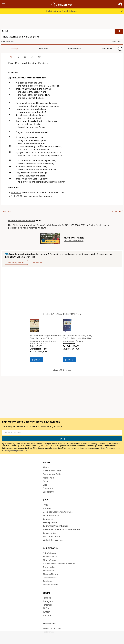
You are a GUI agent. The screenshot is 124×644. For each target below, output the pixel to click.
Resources (19, 49)
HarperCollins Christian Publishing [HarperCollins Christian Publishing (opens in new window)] (59, 564)
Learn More (37, 262)
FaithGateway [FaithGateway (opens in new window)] (49, 553)
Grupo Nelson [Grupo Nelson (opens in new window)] (50, 567)
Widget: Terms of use (53, 540)
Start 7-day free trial (16, 262)
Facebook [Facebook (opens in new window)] (48, 598)
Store (46, 481)
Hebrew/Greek (34, 49)
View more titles (62, 370)
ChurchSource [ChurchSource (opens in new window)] (50, 560)
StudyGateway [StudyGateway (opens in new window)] (50, 557)
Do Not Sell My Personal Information (61, 529)
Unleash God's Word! (74, 241)
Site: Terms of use (51, 536)
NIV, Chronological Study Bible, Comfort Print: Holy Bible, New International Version (77, 338)
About (46, 467)
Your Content (50, 49)
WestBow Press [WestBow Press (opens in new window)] (50, 578)
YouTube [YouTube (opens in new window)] (47, 615)
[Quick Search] (57, 31)
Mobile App (48, 478)
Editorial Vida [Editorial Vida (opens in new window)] (49, 571)
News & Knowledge (52, 471)
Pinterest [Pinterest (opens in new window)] (47, 605)
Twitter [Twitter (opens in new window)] (46, 612)
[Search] (119, 31)
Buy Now (36, 360)
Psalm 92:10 (17, 196)
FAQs (45, 505)
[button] (120, 4)
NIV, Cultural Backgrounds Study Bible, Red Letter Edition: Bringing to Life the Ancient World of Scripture (45, 340)
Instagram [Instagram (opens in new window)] (48, 601)
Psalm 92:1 (16, 193)
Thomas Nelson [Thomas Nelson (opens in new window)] (50, 574)
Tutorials (47, 508)
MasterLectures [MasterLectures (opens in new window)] (50, 585)
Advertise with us (51, 515)
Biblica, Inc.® (95, 225)
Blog (45, 485)
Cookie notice (49, 533)
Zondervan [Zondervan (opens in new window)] (48, 581)
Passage (6, 49)
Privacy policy (50, 522)
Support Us (48, 492)
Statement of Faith (52, 474)
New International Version (22, 221)
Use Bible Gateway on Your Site (58, 512)
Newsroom (48, 488)
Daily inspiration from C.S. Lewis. (61, 11)
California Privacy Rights (55, 526)
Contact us (48, 519)
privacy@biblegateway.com (15, 450)
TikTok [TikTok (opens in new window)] (46, 608)
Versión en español (52, 628)
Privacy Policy (105, 448)
